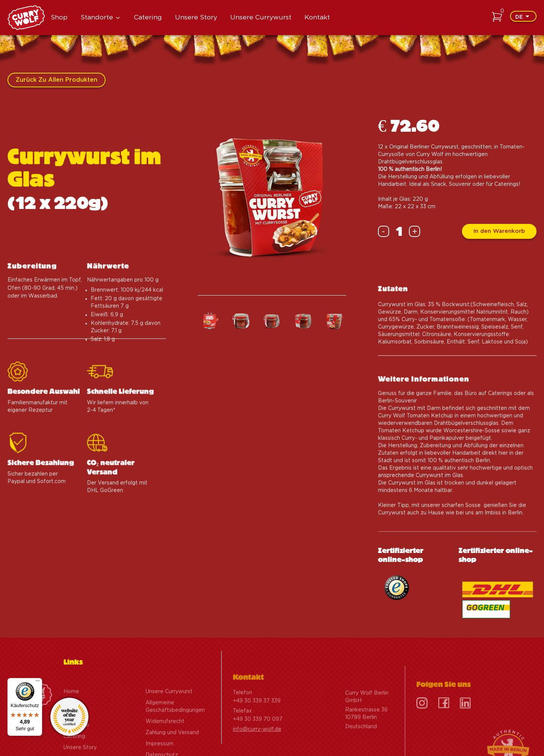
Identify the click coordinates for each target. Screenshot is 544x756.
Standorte (97, 17)
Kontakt (317, 17)
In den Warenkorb (499, 231)
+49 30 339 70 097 (258, 734)
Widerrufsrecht (165, 737)
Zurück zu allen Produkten (57, 80)
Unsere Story (196, 17)
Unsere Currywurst (261, 17)
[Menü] (38, 682)
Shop (59, 17)
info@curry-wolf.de (257, 744)
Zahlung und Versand (172, 748)
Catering (148, 17)
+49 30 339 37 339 (257, 716)
